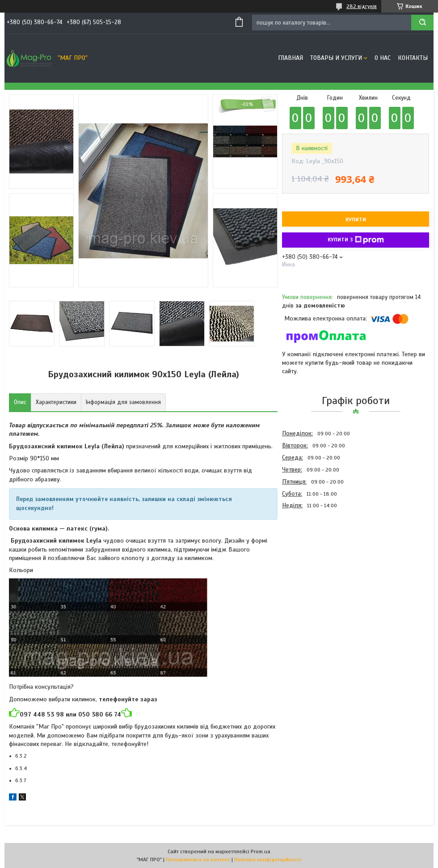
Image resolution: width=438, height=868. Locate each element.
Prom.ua (261, 851)
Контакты (413, 58)
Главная (291, 58)
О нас (383, 58)
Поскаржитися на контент (198, 860)
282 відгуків (362, 6)
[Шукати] (422, 23)
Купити (356, 219)
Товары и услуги (336, 58)
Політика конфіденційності (268, 860)
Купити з (356, 240)
